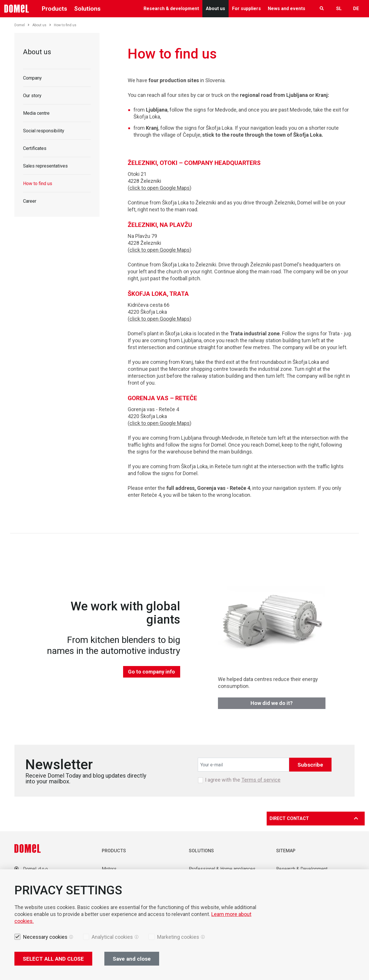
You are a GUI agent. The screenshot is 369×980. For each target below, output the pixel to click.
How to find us (38, 184)
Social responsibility (44, 131)
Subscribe (310, 765)
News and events (287, 9)
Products (54, 9)
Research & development (171, 9)
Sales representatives (45, 166)
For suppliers (246, 9)
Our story (32, 96)
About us (215, 9)
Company (32, 78)
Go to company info (151, 672)
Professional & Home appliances (222, 869)
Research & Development (302, 869)
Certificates (35, 148)
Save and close (132, 959)
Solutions (87, 9)
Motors (109, 869)
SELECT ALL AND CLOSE (53, 959)
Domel (22, 25)
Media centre (36, 113)
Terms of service (261, 780)
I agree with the (243, 780)
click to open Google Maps (160, 188)
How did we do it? (272, 703)
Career (30, 201)
